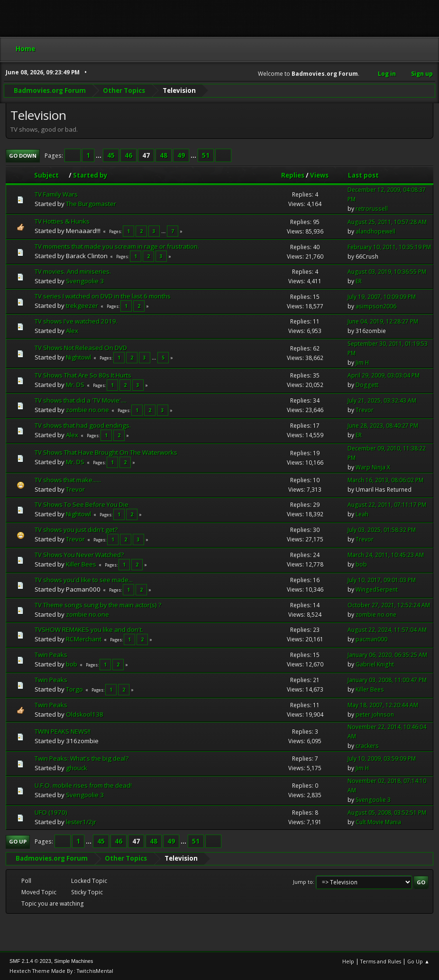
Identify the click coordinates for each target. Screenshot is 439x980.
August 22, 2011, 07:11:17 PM (387, 505)
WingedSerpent (377, 589)
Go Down (23, 155)
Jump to (303, 881)
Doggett (367, 385)
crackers (367, 746)
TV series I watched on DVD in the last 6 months (103, 296)
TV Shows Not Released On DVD (81, 348)
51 (206, 155)
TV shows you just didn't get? (76, 529)
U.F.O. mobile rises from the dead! (83, 785)
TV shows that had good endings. (83, 425)
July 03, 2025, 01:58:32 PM (382, 530)
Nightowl (78, 357)
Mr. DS (75, 384)
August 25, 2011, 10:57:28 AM (387, 221)
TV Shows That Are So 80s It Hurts (83, 375)
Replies (293, 175)
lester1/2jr (81, 822)
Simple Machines (73, 961)
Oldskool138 (85, 714)
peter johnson (375, 714)
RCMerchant (84, 638)
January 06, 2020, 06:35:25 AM (387, 654)
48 (164, 155)
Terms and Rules (381, 961)
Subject (51, 175)
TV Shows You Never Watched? (79, 554)
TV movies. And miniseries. (73, 271)
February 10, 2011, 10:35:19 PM (389, 247)
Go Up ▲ (418, 961)
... (99, 155)
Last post (363, 175)
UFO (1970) (51, 812)
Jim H (362, 362)
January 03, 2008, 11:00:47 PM (387, 679)
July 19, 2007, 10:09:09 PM (382, 296)
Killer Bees (81, 564)
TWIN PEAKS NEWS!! (63, 731)
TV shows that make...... (68, 479)
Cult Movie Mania (378, 822)
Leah (362, 514)
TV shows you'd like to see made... (84, 579)
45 (111, 155)
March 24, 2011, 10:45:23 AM (386, 555)
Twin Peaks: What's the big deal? (82, 758)
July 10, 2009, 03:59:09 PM (382, 759)
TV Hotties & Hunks (62, 221)
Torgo (74, 689)
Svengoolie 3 (85, 280)
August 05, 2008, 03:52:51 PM (387, 813)
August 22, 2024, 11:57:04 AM (387, 630)
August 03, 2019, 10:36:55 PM (387, 271)
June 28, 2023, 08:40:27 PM (383, 426)
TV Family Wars (56, 194)
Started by (90, 175)
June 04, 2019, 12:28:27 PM (383, 321)
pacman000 (371, 639)
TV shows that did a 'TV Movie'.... (81, 400)
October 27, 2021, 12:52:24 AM (389, 605)
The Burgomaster (91, 204)
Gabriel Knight (375, 664)
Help (348, 961)
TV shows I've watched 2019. (76, 321)
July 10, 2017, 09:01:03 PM (382, 580)
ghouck (77, 768)
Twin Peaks (51, 654)
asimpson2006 (376, 306)
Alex (72, 330)
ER (359, 281)
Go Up (18, 841)
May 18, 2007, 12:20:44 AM (383, 705)
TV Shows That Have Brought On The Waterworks (106, 452)
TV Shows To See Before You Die (82, 504)
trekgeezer (82, 305)
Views (319, 175)
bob (361, 564)
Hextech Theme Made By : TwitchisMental (61, 970)
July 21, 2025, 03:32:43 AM (382, 400)
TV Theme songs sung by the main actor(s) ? (98, 604)
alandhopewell (375, 231)
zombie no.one (87, 409)
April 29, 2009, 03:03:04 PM (384, 375)
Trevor (365, 410)
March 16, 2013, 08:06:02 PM (385, 480)
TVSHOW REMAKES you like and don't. (89, 629)
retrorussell (372, 209)
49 (181, 155)
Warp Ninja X (373, 467)
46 (128, 155)
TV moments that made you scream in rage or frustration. (117, 246)
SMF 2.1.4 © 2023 (30, 961)
